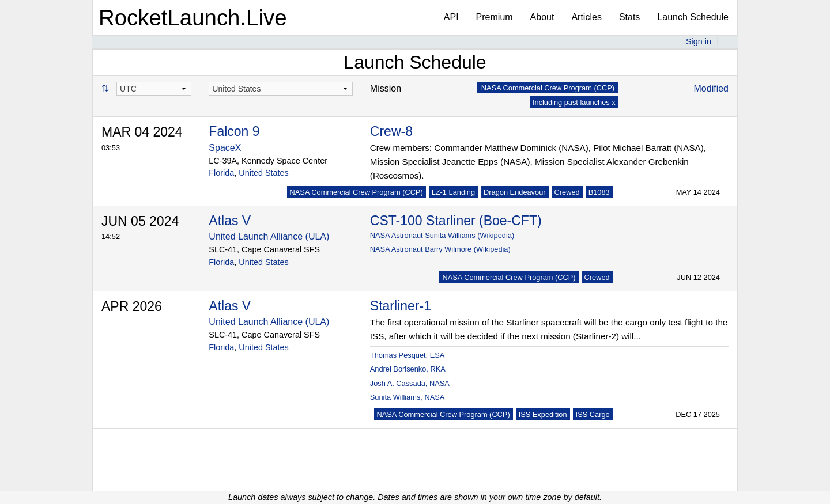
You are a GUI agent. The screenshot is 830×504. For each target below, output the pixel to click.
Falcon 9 (234, 131)
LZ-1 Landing (453, 192)
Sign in (699, 41)
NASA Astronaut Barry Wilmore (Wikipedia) (440, 249)
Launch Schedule (693, 17)
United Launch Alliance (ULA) (269, 236)
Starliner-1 (401, 306)
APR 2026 (132, 306)
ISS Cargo (593, 414)
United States (263, 173)
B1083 (599, 192)
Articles (586, 17)
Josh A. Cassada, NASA (410, 383)
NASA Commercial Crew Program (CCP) (356, 192)
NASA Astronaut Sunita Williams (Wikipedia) (442, 235)
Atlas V (230, 221)
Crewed (567, 192)
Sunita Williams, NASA (407, 397)
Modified (711, 88)
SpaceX (225, 148)
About (542, 17)
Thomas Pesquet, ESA (407, 355)
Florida (221, 173)
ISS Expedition (543, 414)
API (451, 17)
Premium (495, 17)
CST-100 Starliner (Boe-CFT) (456, 221)
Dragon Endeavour (514, 192)
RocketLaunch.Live (193, 18)
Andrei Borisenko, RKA (408, 369)
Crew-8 (391, 131)
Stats (629, 17)
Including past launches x (574, 102)
